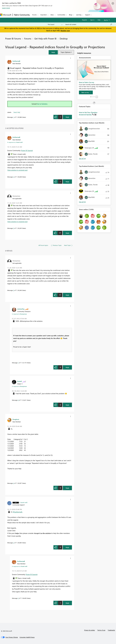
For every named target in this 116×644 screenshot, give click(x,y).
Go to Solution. (42, 104)
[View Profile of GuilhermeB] (16, 61)
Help (99, 20)
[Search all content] (89, 24)
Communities (61, 15)
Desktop (64, 38)
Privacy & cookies (90, 630)
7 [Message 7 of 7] (18, 363)
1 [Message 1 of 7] (14, 117)
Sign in (92, 20)
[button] (53, 52)
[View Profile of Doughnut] (16, 419)
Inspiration (44, 15)
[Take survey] (86, 92)
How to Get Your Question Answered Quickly (88, 114)
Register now (65, 31)
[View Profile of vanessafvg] (21, 309)
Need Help (17, 112)
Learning (79, 15)
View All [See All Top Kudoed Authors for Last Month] (82, 202)
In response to (15, 142)
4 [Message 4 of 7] (14, 483)
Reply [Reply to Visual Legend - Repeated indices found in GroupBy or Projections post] (67, 117)
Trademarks (111, 630)
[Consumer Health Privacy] (27, 637)
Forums (34, 15)
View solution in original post (17, 170)
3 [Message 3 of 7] (14, 177)
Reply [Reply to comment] (67, 182)
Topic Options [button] (65, 52)
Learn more (6, 8)
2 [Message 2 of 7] (14, 543)
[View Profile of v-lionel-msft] (23, 502)
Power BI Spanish (27, 150)
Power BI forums (13, 38)
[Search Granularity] (55, 24)
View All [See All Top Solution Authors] (82, 159)
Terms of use (101, 630)
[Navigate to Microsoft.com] (6, 15)
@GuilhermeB (17, 512)
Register (85, 20)
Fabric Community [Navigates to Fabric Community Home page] (22, 15)
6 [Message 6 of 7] (18, 400)
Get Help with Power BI (45, 38)
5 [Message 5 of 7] (14, 228)
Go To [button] (106, 20)
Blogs (71, 15)
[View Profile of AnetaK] (20, 381)
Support (88, 15)
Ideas (52, 15)
